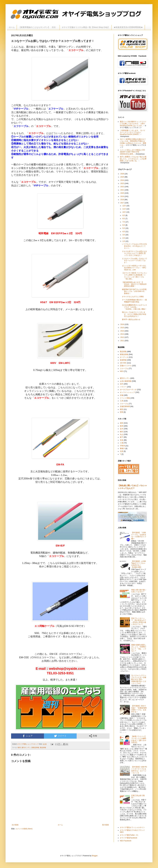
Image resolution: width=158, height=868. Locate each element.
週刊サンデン (26, 747)
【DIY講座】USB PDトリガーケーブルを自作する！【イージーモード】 (139, 770)
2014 (123, 331)
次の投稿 (15, 825)
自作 (122, 384)
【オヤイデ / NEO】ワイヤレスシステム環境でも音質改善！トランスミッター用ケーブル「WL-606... (134, 276)
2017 (123, 203)
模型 (122, 409)
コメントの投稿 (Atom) (24, 829)
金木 (122, 429)
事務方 (122, 449)
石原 (122, 451)
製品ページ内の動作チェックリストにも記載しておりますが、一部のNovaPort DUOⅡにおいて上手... (133, 124)
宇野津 (122, 446)
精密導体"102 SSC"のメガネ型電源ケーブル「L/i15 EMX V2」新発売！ (134, 291)
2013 (123, 334)
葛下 (122, 437)
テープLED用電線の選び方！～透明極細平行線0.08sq (134, 301)
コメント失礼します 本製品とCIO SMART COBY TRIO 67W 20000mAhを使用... (132, 152)
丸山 (122, 434)
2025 (123, 177)
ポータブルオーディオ (128, 390)
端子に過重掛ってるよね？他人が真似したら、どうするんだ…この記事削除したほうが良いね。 (133, 159)
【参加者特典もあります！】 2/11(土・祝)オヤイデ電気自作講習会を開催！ (134, 284)
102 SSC (123, 363)
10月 (124, 212)
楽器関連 (123, 360)
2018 (123, 200)
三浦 (122, 443)
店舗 (122, 395)
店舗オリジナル (126, 366)
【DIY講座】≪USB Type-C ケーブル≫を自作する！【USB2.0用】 (139, 564)
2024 (123, 180)
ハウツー (123, 387)
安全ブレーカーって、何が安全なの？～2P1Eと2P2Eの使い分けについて (139, 621)
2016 (123, 324)
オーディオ (124, 357)
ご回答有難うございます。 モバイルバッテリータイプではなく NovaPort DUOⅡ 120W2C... (133, 132)
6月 (124, 225)
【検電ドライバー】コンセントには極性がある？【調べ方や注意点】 (139, 739)
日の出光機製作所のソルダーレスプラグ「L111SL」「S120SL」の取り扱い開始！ (134, 307)
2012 (123, 337)
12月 (124, 206)
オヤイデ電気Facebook (129, 838)
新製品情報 (35, 747)
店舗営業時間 (125, 406)
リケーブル (124, 369)
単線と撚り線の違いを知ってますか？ (139, 591)
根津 (19, 747)
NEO (122, 371)
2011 (123, 341)
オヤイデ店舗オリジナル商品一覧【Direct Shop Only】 (86, 27)
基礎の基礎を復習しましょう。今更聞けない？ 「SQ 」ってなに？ (139, 648)
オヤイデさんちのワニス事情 (133, 297)
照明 (122, 412)
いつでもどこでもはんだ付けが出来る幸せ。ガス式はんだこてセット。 (134, 246)
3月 (124, 235)
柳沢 (122, 432)
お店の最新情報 (126, 381)
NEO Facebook (126, 841)
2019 (123, 196)
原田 (122, 423)
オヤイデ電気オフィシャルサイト (132, 827)
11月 (124, 209)
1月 (124, 241)
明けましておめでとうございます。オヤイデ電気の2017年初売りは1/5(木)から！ (134, 314)
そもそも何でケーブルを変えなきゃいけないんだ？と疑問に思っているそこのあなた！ (134, 253)
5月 (124, 228)
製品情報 (43, 747)
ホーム (12, 27)
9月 (124, 215)
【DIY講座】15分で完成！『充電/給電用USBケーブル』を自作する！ (139, 709)
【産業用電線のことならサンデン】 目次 (38, 27)
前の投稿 (105, 825)
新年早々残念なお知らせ (131, 319)
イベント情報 (125, 398)
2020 (123, 193)
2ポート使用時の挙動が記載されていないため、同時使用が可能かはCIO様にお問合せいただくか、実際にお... (133, 142)
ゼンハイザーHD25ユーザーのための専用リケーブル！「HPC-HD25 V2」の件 (134, 268)
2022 (123, 187)
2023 (123, 183)
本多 (122, 440)
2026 (123, 174)
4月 (124, 232)
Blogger (95, 856)
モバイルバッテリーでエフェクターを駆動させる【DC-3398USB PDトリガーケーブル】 (139, 679)
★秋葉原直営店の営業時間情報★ (128, 27)
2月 (124, 238)
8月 (124, 219)
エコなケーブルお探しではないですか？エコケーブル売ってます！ (134, 261)
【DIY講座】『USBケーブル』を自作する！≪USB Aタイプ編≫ (139, 536)
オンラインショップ (127, 392)
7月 (124, 222)
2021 (123, 190)
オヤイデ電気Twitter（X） (130, 835)
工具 (122, 401)
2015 (123, 328)
